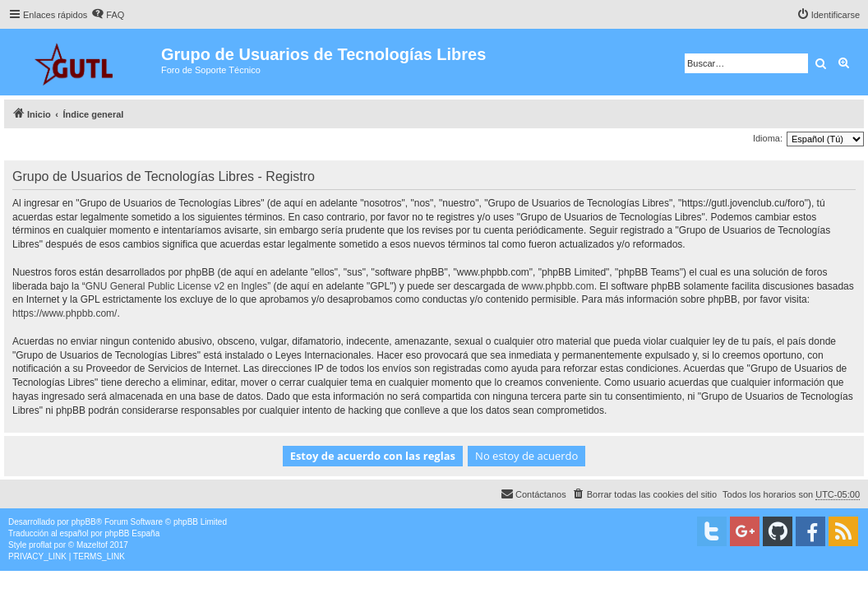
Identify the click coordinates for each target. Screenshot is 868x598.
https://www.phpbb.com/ (65, 313)
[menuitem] (108, 15)
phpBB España (132, 533)
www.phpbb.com (558, 286)
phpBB (84, 522)
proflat (40, 545)
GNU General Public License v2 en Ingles (176, 286)
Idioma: (768, 138)
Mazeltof (92, 545)
